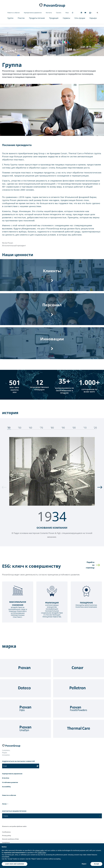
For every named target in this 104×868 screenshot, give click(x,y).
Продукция (54, 18)
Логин (4, 804)
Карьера (93, 18)
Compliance (6, 843)
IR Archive (6, 778)
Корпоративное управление (33, 13)
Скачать (59, 13)
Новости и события (14, 13)
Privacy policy (7, 835)
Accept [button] (96, 864)
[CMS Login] (91, 13)
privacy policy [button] (40, 850)
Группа (10, 18)
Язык (67, 13)
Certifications (6, 832)
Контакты (49, 13)
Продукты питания (37, 18)
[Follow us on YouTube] (85, 13)
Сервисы (66, 18)
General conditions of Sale (10, 839)
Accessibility (6, 787)
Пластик (21, 18)
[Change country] (73, 13)
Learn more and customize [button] (15, 864)
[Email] (19, 766)
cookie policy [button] (42, 853)
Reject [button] (84, 864)
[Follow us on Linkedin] (81, 13)
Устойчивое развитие (10, 782)
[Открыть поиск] (97, 13)
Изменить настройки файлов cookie (14, 826)
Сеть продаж (80, 18)
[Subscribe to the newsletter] (37, 766)
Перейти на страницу (90, 565)
